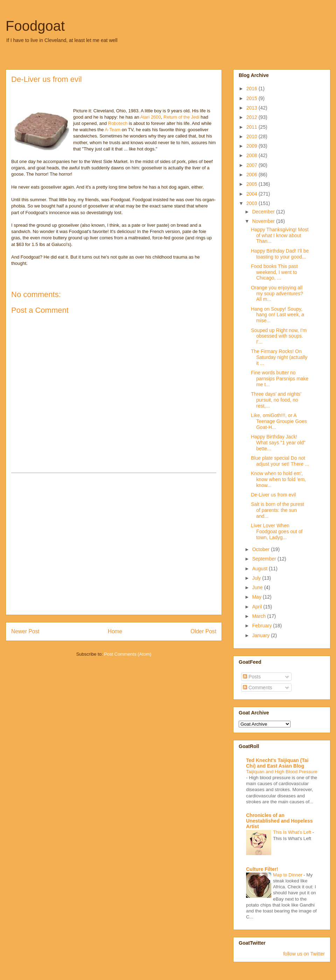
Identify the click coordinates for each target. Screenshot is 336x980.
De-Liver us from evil (273, 495)
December (264, 212)
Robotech (118, 123)
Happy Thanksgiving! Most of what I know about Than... (280, 235)
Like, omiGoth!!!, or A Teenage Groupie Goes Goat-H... (279, 421)
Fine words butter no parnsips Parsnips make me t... (280, 379)
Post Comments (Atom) (128, 654)
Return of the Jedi (182, 117)
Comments (258, 688)
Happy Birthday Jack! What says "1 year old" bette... (278, 443)
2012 (253, 117)
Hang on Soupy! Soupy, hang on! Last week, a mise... (278, 315)
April (258, 607)
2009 (253, 146)
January (261, 635)
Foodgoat (35, 26)
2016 (253, 89)
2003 (253, 203)
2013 (253, 108)
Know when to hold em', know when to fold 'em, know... (278, 479)
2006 (253, 175)
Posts (252, 677)
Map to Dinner (288, 875)
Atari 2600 (151, 117)
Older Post (203, 631)
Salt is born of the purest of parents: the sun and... (278, 510)
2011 (253, 127)
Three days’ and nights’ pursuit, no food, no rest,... (276, 400)
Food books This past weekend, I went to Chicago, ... (274, 272)
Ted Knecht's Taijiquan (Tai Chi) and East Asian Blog (277, 763)
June (258, 587)
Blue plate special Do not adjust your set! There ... (280, 461)
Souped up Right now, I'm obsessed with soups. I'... (279, 336)
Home (115, 631)
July (257, 578)
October (261, 549)
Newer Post (25, 631)
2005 (253, 184)
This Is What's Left (293, 832)
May (257, 597)
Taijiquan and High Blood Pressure (282, 772)
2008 (253, 155)
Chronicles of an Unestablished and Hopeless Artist (279, 821)
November (264, 221)
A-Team (113, 130)
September (265, 559)
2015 (253, 98)
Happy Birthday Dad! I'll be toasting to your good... (280, 254)
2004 (253, 194)
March (260, 616)
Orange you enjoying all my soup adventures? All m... (277, 294)
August (260, 569)
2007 (253, 165)
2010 (253, 136)
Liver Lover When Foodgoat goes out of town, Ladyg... (277, 531)
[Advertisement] (66, 544)
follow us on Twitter (304, 954)
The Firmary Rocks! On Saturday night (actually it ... (279, 357)
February (262, 626)
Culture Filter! (262, 869)
